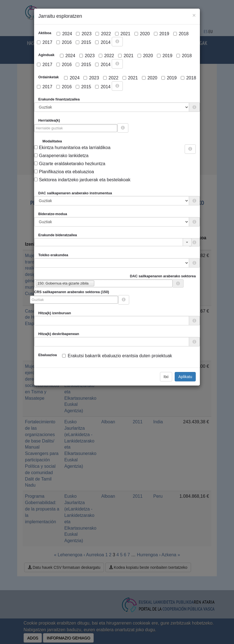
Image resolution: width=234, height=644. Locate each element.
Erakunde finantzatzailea (59, 99)
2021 (123, 34)
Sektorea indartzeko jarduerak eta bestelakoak (82, 180)
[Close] (194, 15)
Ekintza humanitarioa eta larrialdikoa (72, 148)
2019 (162, 34)
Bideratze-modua (53, 214)
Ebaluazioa (48, 355)
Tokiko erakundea (53, 255)
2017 (45, 42)
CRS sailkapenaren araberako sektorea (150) (72, 292)
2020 (142, 34)
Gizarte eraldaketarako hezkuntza (70, 164)
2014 (103, 42)
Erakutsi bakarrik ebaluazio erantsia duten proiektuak (117, 356)
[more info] (117, 42)
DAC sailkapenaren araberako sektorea (163, 276)
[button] (187, 242)
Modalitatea (52, 141)
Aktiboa (45, 33)
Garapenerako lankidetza (61, 156)
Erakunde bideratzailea (58, 235)
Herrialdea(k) (49, 120)
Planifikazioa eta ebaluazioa (64, 172)
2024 (64, 34)
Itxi (166, 377)
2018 (181, 34)
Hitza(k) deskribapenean (59, 334)
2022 (103, 34)
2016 (64, 42)
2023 (84, 34)
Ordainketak (49, 77)
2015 (83, 42)
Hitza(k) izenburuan (55, 313)
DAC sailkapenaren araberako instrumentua (75, 193)
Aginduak (46, 55)
